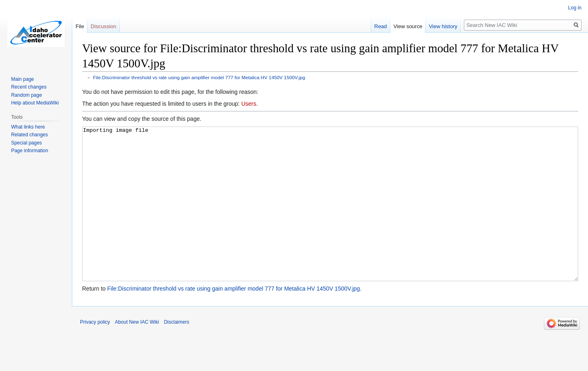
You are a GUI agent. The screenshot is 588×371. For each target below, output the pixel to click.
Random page (26, 95)
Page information (30, 151)
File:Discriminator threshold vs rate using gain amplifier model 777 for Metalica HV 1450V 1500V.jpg (199, 77)
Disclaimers (176, 353)
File (80, 26)
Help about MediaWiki (35, 103)
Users (249, 104)
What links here (28, 127)
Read (381, 26)
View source (408, 26)
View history (443, 26)
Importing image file (330, 219)
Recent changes (29, 87)
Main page (22, 79)
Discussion (104, 26)
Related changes (29, 135)
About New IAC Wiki (137, 353)
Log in (575, 8)
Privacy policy (95, 353)
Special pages (26, 143)
